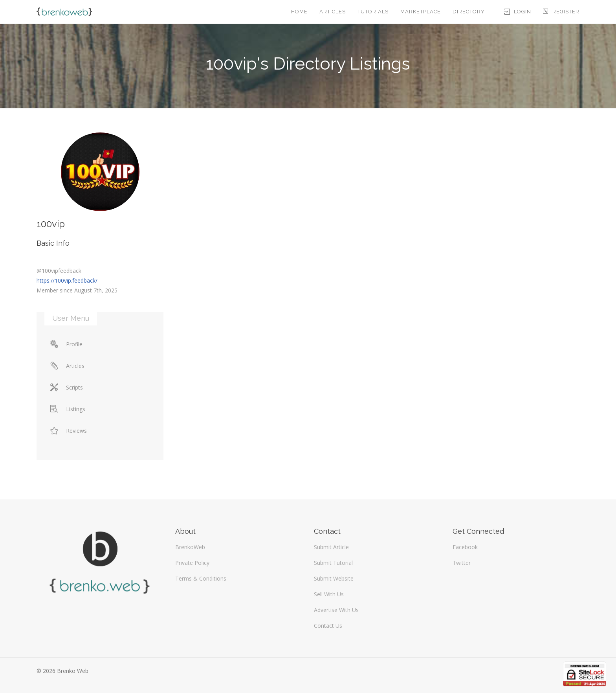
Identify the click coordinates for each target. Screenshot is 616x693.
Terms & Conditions (201, 578)
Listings (68, 409)
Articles (333, 12)
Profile (66, 344)
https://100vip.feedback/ (67, 280)
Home (299, 12)
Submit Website (334, 578)
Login (518, 12)
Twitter (462, 563)
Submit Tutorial (333, 563)
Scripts (67, 387)
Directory (469, 12)
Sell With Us (329, 594)
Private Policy (192, 563)
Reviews (69, 431)
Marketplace (421, 12)
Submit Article (331, 547)
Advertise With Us (336, 610)
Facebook (465, 547)
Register (561, 12)
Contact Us (328, 626)
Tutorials (373, 12)
